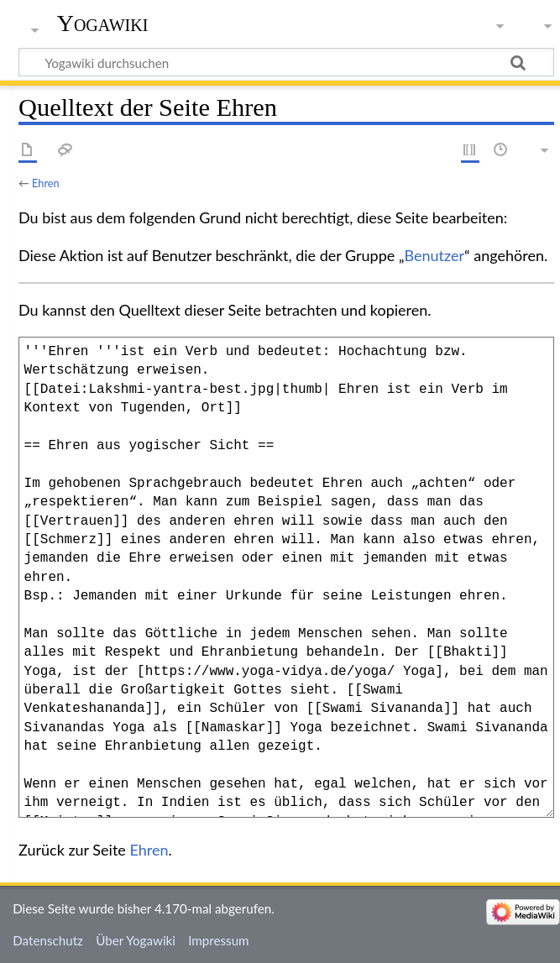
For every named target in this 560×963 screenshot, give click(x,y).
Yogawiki (103, 23)
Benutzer (435, 255)
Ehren (46, 183)
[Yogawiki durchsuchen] (286, 62)
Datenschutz (48, 940)
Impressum (219, 940)
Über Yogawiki (136, 940)
